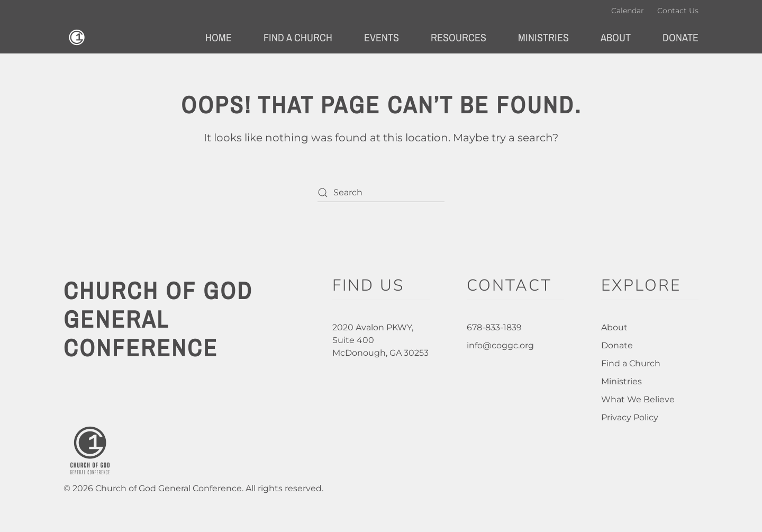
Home (219, 37)
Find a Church (631, 363)
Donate (681, 37)
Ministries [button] (543, 37)
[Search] (381, 192)
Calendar (628, 11)
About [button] (616, 37)
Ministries (622, 381)
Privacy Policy (630, 417)
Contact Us (678, 11)
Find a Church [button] (298, 37)
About (614, 327)
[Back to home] (77, 38)
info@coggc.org (500, 345)
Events (382, 37)
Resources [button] (459, 37)
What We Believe (638, 399)
